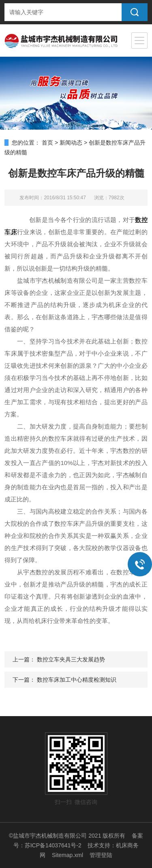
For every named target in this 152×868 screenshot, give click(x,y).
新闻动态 (71, 143)
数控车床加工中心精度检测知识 (77, 680)
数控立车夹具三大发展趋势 (71, 659)
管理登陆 (101, 855)
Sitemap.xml (67, 855)
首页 (47, 143)
